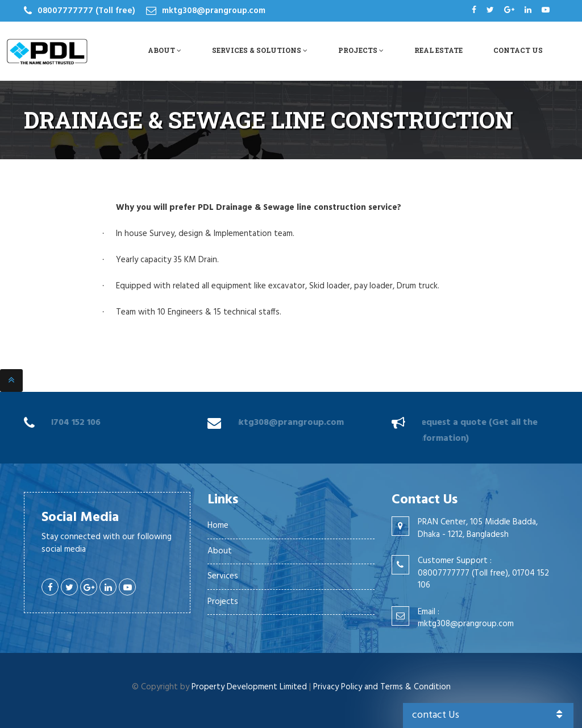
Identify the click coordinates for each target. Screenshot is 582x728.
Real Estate (438, 50)
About (165, 50)
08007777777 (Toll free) (86, 11)
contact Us (489, 715)
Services (223, 576)
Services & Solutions (260, 50)
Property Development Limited (249, 687)
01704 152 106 (70, 423)
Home (218, 526)
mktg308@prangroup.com (214, 11)
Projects (361, 50)
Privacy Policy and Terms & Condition (382, 687)
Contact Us (518, 50)
